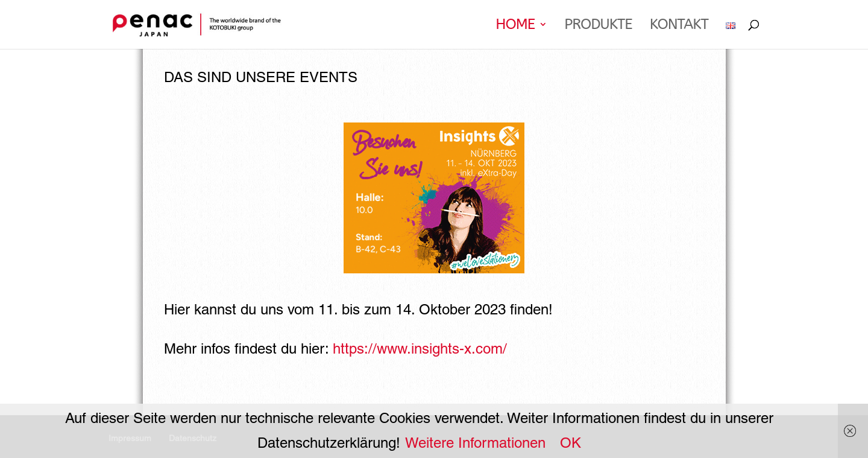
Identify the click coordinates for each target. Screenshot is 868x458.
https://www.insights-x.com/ (420, 348)
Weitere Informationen (475, 443)
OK (571, 443)
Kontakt (679, 26)
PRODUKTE (598, 26)
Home (515, 26)
